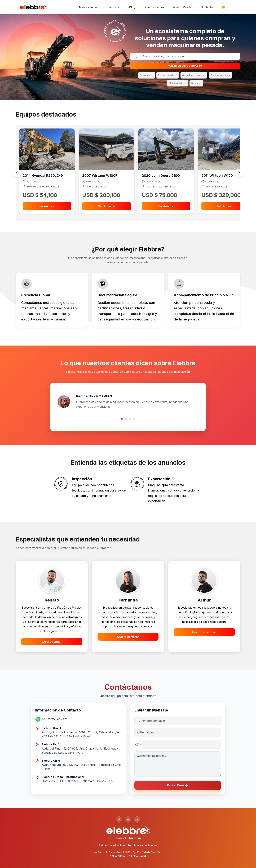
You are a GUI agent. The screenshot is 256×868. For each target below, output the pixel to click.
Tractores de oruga (220, 75)
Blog (132, 7)
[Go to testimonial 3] (130, 419)
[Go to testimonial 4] (134, 419)
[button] (56, 719)
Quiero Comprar (154, 7)
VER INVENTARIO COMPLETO (185, 66)
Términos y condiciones (143, 845)
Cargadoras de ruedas (194, 75)
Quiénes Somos (88, 7)
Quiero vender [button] (52, 642)
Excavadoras (147, 75)
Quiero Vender (183, 7)
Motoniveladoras (178, 83)
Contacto (207, 7)
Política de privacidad (112, 845)
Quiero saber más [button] (204, 632)
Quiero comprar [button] (128, 637)
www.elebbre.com (128, 838)
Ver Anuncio (47, 206)
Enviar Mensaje (178, 785)
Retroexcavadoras (168, 75)
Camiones (196, 83)
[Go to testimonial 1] (122, 419)
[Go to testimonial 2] (126, 419)
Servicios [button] (113, 7)
